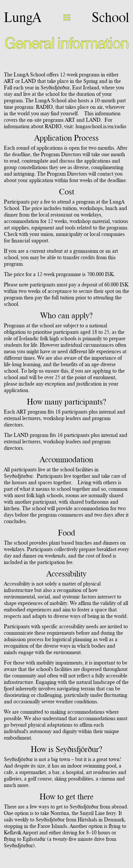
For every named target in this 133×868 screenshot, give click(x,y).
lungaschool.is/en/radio (101, 126)
